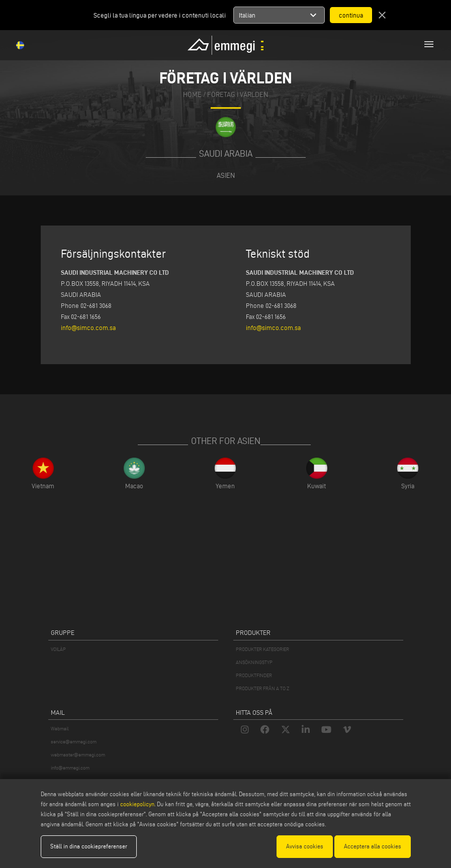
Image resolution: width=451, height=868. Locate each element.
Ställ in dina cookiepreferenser (89, 846)
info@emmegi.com (70, 768)
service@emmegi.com (74, 742)
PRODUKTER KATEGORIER (262, 649)
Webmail (60, 729)
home (192, 95)
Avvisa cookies (305, 846)
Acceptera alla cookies (373, 846)
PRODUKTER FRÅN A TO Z (262, 688)
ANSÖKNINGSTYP (254, 662)
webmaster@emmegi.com (78, 755)
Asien (226, 175)
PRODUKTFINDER (254, 675)
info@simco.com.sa (88, 328)
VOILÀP (58, 649)
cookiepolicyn (137, 804)
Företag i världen (238, 95)
